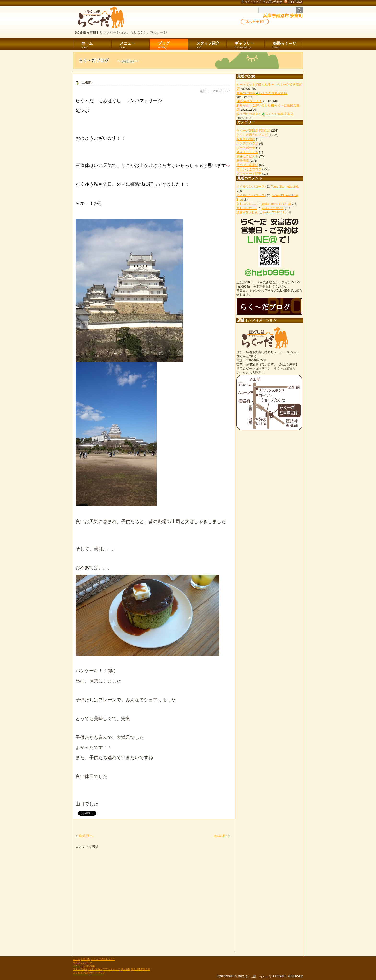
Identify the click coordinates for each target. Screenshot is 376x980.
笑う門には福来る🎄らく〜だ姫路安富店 (265, 114)
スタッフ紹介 (211, 45)
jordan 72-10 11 (273, 212)
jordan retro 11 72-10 (276, 204)
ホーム (96, 45)
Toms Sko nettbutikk (285, 187)
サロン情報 (89, 966)
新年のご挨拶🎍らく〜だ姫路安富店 (262, 93)
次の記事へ (221, 836)
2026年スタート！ (249, 101)
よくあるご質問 (81, 973)
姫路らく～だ (288, 45)
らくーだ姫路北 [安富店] (253, 130)
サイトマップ (98, 973)
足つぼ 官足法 (247, 165)
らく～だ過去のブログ (252, 135)
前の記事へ (86, 836)
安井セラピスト (247, 156)
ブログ (173, 45)
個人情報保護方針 (141, 969)
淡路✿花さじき (247, 212)
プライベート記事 (249, 174)
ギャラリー (250, 45)
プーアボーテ (246, 148)
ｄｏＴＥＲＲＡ (247, 152)
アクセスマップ (112, 969)
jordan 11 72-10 (273, 208)
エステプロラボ (247, 143)
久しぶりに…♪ (247, 204)
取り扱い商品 (246, 139)
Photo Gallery (95, 969)
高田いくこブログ (249, 169)
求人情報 (125, 969)
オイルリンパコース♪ (251, 187)
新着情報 (243, 161)
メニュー (135, 45)
